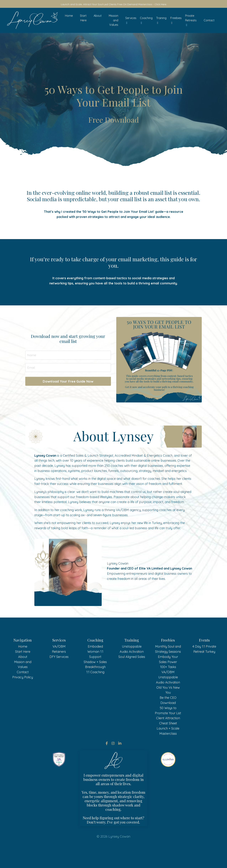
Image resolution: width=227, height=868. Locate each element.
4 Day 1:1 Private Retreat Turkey (204, 665)
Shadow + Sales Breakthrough (95, 680)
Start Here (83, 18)
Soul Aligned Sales (132, 672)
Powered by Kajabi (113, 862)
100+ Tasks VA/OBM (168, 685)
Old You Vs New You (168, 706)
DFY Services (59, 672)
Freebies (176, 20)
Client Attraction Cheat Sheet (168, 736)
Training (161, 20)
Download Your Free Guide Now (68, 381)
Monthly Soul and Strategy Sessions (168, 665)
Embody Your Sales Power (168, 675)
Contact (209, 20)
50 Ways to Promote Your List (168, 726)
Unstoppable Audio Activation (132, 665)
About (98, 16)
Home (69, 16)
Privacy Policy (23, 693)
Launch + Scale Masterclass (168, 747)
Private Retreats (191, 20)
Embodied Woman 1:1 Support (95, 667)
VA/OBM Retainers (59, 665)
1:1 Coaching (95, 688)
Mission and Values (113, 20)
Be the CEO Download (168, 716)
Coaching (146, 20)
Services (131, 20)
